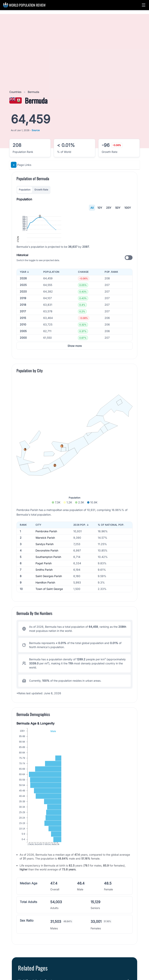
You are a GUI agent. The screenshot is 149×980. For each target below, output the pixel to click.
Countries (16, 92)
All (92, 208)
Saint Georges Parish (49, 566)
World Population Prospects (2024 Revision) (53, 969)
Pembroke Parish (46, 521)
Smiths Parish (44, 559)
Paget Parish (44, 553)
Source (36, 130)
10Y (100, 208)
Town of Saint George (49, 579)
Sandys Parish (45, 534)
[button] (144, 5)
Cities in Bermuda (29, 888)
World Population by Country (36, 880)
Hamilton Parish (45, 572)
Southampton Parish (48, 547)
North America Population (34, 896)
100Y (128, 208)
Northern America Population (36, 911)
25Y (109, 208)
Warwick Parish (45, 527)
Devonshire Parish (47, 540)
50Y (118, 208)
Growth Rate (41, 190)
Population (25, 190)
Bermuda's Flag (28, 903)
